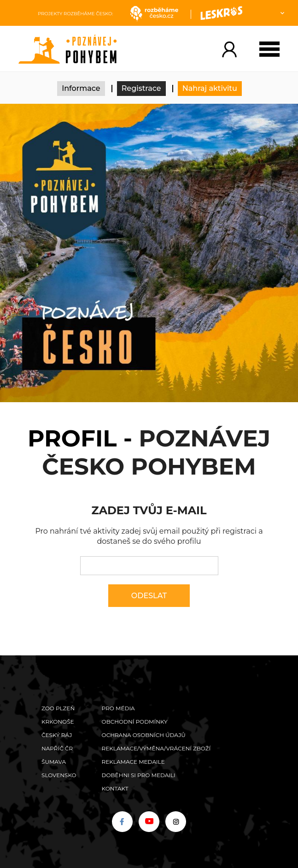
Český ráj (57, 735)
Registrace (141, 88)
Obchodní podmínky (135, 722)
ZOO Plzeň (58, 708)
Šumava (54, 762)
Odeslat (149, 596)
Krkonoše (58, 722)
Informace (81, 88)
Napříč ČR (57, 748)
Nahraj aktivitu (210, 88)
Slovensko (59, 775)
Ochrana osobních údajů (144, 735)
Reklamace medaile (133, 762)
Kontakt (115, 788)
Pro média (118, 708)
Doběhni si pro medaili (139, 775)
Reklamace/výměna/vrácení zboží (156, 748)
